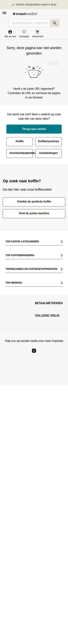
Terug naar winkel (34, 129)
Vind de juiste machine (34, 213)
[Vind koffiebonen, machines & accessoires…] (34, 23)
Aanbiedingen (48, 153)
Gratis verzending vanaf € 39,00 (36, 5)
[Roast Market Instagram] (34, 354)
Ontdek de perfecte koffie (34, 202)
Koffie (20, 141)
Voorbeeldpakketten (21, 153)
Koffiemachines (49, 141)
